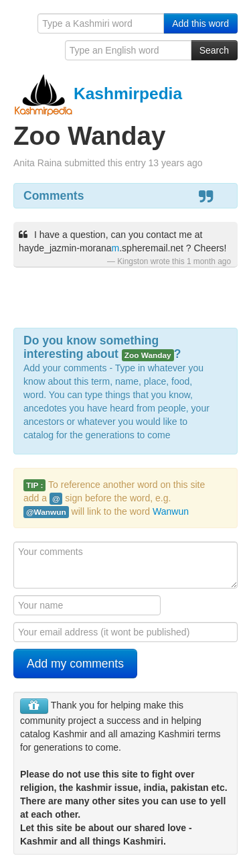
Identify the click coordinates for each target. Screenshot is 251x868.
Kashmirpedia (98, 94)
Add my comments (75, 664)
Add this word (200, 23)
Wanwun (171, 511)
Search (214, 50)
